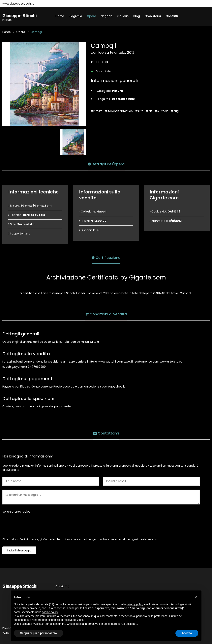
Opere (91, 16)
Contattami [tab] (106, 433)
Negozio (107, 16)
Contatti (172, 16)
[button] (196, 597)
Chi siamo (62, 587)
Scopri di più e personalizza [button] (39, 633)
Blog (137, 16)
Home (60, 16)
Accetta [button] (187, 633)
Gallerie (123, 16)
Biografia (75, 16)
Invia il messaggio (19, 551)
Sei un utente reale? (16, 512)
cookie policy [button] (50, 612)
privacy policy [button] (135, 604)
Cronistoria (153, 16)
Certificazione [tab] (106, 257)
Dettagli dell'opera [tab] (106, 164)
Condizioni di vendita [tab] (106, 314)
